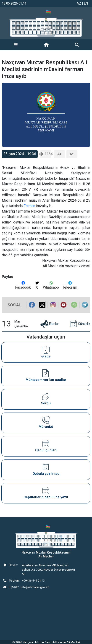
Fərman (30, 206)
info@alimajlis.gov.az (35, 587)
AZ (79, 3)
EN (86, 3)
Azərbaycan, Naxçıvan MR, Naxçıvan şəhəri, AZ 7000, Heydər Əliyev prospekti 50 (48, 570)
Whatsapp (51, 285)
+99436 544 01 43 (33, 581)
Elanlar (49, 324)
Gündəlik (80, 324)
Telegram (70, 285)
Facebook (23, 285)
